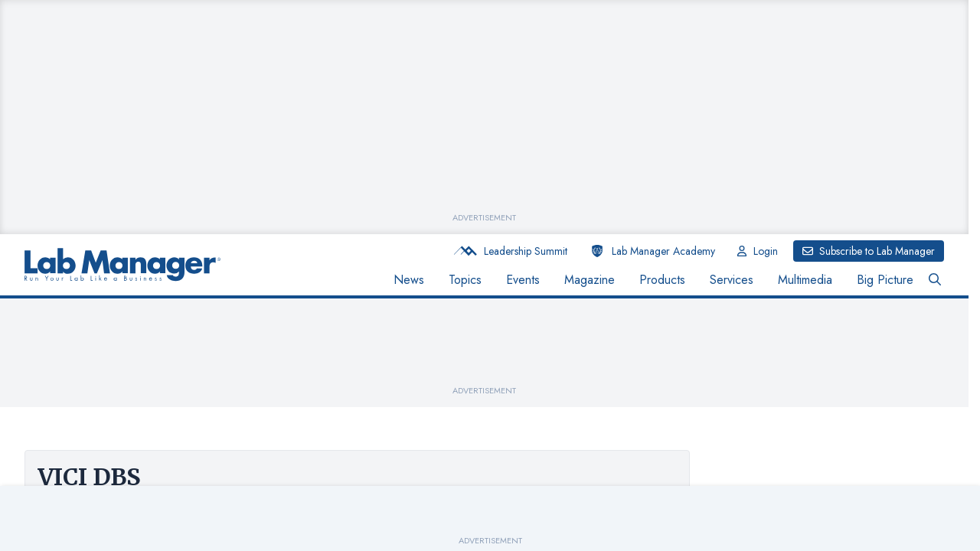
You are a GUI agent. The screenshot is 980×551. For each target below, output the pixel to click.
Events (523, 280)
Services (732, 280)
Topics (465, 280)
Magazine (590, 280)
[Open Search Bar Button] (935, 280)
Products (662, 280)
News (409, 280)
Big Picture (885, 280)
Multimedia (805, 280)
